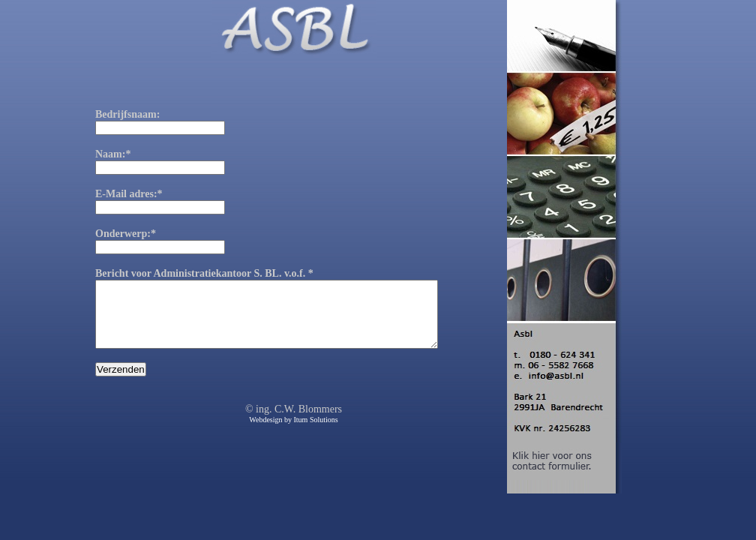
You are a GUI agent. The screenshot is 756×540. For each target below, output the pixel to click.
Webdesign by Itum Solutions (293, 433)
